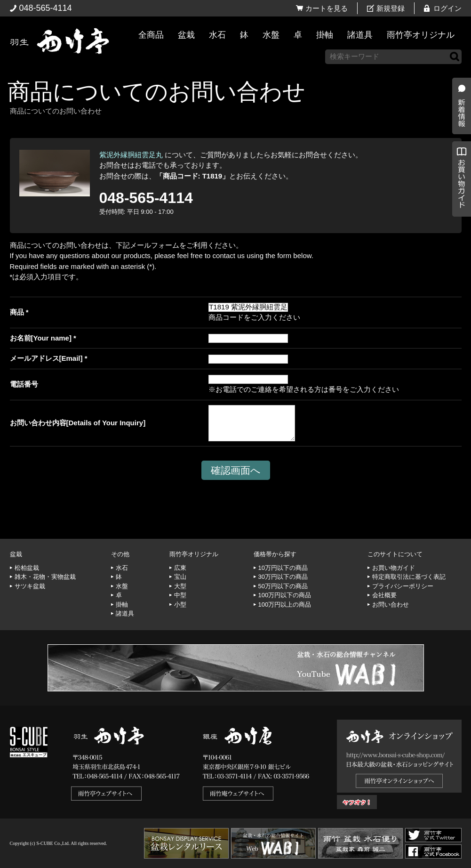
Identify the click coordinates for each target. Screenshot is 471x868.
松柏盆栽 (27, 568)
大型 (180, 586)
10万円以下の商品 (283, 568)
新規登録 (391, 8)
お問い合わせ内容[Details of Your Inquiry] (78, 423)
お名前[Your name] (41, 338)
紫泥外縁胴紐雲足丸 (131, 155)
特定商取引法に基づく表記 (409, 577)
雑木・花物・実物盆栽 (45, 577)
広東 (180, 568)
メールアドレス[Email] (46, 358)
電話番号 (24, 384)
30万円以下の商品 (283, 577)
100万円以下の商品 (285, 595)
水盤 (271, 35)
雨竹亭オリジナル (421, 35)
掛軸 (325, 35)
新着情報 (459, 166)
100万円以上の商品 (285, 604)
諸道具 (360, 35)
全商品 (151, 35)
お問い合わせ (391, 604)
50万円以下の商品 (283, 586)
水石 (217, 35)
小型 (180, 604)
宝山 (180, 577)
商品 (17, 312)
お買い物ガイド (459, 240)
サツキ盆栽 (30, 586)
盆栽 (186, 35)
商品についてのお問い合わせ (156, 92)
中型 (180, 595)
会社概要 (384, 595)
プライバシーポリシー (403, 586)
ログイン (447, 8)
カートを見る (327, 8)
